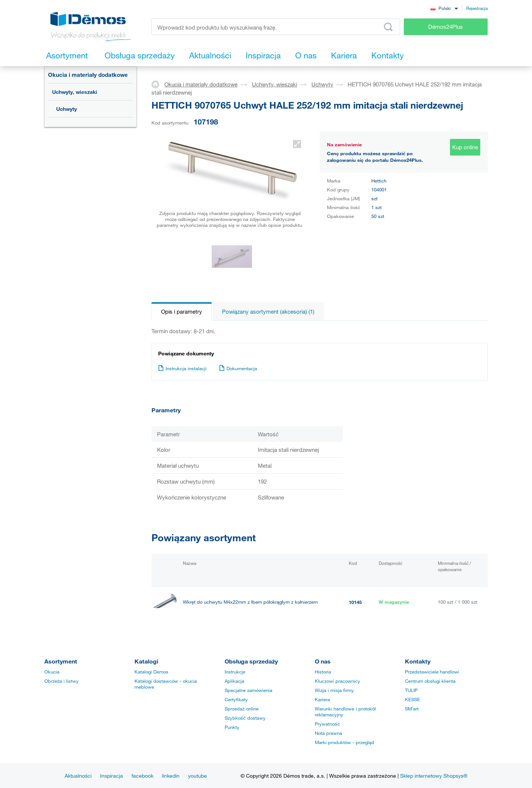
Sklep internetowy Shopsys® (434, 776)
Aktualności (78, 776)
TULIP (411, 690)
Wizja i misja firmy (334, 690)
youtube (197, 776)
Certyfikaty (236, 699)
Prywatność (327, 724)
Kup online (465, 147)
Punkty (232, 727)
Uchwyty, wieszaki (75, 92)
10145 (355, 602)
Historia (323, 672)
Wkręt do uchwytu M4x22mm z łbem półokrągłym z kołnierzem (250, 602)
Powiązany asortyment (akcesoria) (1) (268, 311)
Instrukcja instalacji (182, 368)
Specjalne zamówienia (248, 690)
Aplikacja (234, 681)
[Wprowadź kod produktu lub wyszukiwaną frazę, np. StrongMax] (276, 27)
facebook (142, 776)
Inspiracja (112, 776)
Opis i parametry (182, 311)
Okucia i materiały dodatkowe (88, 75)
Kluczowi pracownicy (337, 681)
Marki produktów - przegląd (345, 742)
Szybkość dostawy (245, 718)
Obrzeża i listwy (62, 681)
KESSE (412, 699)
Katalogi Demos (151, 672)
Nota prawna (328, 733)
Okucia (52, 672)
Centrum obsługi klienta (430, 681)
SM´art (412, 709)
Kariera (322, 699)
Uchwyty (66, 109)
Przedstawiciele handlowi (432, 672)
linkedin (171, 776)
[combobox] (444, 8)
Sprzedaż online (242, 709)
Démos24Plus (446, 27)
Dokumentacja (238, 368)
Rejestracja (477, 8)
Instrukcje (235, 672)
